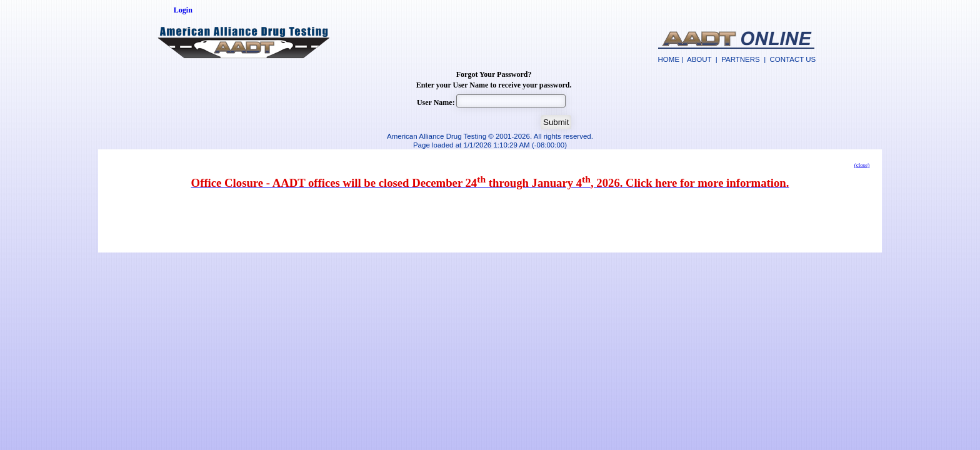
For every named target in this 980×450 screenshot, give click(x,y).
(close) (862, 165)
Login (183, 10)
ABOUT (699, 59)
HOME (669, 59)
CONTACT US (793, 59)
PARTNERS (741, 59)
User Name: (436, 102)
